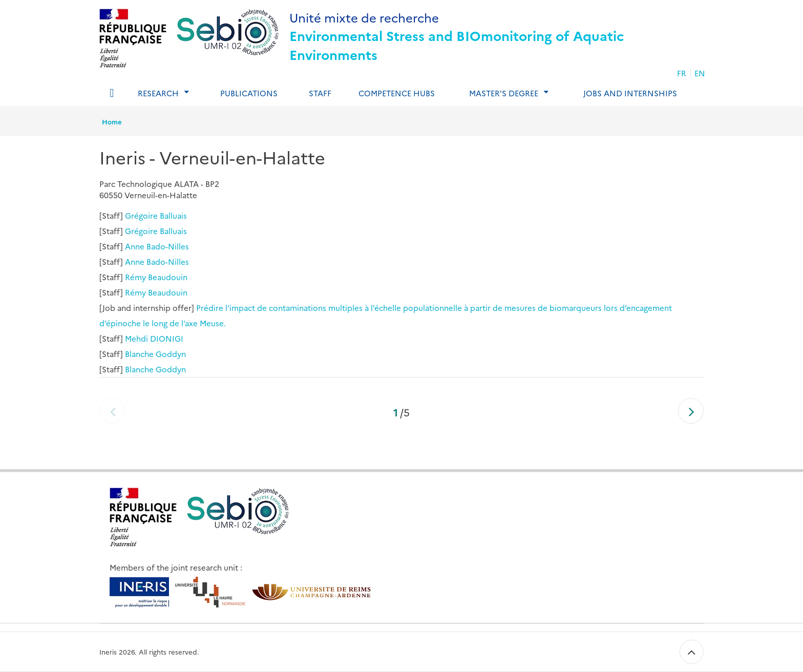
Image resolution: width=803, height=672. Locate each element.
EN (700, 73)
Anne (135, 246)
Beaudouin (168, 277)
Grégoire (141, 215)
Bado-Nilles (168, 246)
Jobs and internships (630, 93)
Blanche (139, 354)
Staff (320, 93)
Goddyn (171, 354)
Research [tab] (158, 93)
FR (682, 73)
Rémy (135, 277)
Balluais (173, 215)
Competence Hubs (397, 93)
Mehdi (136, 338)
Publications (249, 93)
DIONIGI (167, 338)
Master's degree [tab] (504, 93)
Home (112, 121)
